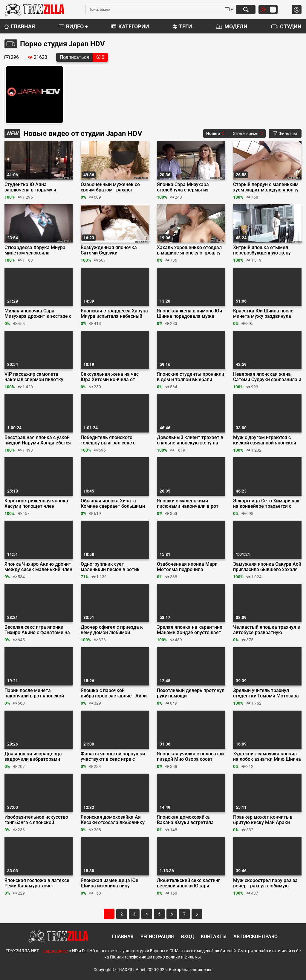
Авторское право (255, 937)
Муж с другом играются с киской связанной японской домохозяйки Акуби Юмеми (265, 440)
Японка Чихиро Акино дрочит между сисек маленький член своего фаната (38, 567)
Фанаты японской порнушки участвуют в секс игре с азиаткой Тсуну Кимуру (113, 757)
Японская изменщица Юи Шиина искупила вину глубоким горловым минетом (114, 883)
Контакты (214, 937)
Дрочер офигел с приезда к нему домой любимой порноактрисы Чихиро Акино (114, 630)
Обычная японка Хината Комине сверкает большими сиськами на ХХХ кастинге (113, 504)
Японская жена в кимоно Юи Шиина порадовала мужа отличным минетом (189, 314)
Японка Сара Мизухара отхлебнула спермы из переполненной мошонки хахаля (185, 187)
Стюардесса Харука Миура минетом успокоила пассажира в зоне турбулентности (35, 250)
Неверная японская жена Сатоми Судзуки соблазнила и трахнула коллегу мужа (267, 377)
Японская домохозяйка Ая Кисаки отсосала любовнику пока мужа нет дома (113, 820)
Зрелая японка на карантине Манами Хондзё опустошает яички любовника (190, 630)
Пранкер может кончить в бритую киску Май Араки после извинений (263, 820)
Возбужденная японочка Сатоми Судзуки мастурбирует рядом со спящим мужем (109, 250)
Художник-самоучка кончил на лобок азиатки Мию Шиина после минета (267, 757)
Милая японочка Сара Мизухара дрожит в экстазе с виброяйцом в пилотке (38, 314)
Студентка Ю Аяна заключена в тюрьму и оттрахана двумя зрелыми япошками (35, 187)
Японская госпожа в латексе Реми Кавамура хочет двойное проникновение (37, 883)
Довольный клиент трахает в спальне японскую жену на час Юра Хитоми (190, 440)
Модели (232, 26)
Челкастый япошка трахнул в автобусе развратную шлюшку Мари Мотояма (267, 630)
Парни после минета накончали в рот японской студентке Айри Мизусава (34, 693)
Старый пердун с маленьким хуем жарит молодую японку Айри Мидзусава (266, 187)
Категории (130, 26)
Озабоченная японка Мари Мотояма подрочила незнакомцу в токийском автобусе (187, 567)
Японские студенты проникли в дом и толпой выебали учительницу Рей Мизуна (191, 377)
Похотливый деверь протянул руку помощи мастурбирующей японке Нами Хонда (191, 693)
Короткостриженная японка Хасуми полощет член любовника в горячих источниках (36, 504)
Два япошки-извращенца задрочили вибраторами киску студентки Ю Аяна (33, 757)
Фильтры (285, 134)
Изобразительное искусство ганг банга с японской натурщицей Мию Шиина (36, 820)
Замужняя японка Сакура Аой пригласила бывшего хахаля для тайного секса (267, 567)
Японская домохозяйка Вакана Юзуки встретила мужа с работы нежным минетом (185, 820)
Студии (286, 26)
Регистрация (157, 937)
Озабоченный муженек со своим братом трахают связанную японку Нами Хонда (110, 187)
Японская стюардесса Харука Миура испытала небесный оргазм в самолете (114, 314)
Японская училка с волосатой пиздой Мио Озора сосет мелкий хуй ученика (190, 757)
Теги (183, 26)
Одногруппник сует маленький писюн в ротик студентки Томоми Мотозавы (114, 567)
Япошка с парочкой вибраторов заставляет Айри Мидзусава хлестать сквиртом (114, 693)
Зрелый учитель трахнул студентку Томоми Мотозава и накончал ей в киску (266, 693)
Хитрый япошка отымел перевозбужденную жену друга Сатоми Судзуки (262, 250)
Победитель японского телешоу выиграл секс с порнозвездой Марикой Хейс (113, 440)
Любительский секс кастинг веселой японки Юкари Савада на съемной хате (189, 883)
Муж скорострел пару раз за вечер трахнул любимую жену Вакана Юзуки (265, 883)
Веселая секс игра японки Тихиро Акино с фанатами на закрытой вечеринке (37, 630)
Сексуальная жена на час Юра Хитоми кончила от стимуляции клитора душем (113, 377)
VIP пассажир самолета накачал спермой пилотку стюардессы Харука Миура (35, 377)
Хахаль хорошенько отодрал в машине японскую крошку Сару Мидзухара (189, 250)
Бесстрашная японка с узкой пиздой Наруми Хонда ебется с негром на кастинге (38, 440)
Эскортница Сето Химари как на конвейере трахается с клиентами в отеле (266, 504)
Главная (20, 26)
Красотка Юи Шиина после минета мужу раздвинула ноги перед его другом (263, 314)
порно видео (56, 951)
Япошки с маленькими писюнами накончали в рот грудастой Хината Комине (188, 504)
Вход (188, 937)
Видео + (73, 26)
